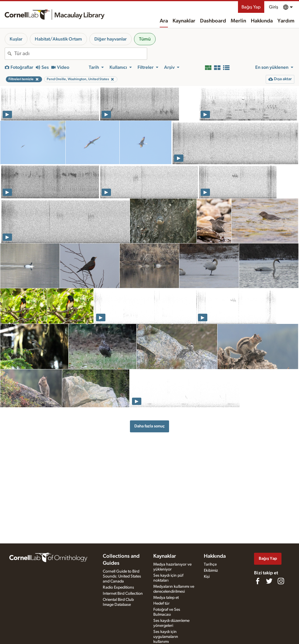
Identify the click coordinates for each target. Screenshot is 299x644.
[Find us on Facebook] (258, 581)
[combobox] (81, 54)
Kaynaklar (184, 21)
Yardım (286, 21)
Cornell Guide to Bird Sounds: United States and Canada (122, 576)
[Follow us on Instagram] (281, 581)
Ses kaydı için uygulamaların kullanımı (166, 637)
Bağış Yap (251, 7)
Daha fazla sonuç (149, 426)
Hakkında (262, 21)
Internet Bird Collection (123, 594)
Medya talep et (166, 598)
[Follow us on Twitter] (269, 581)
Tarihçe (210, 564)
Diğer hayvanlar (111, 39)
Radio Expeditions (118, 587)
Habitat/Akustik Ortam (58, 39)
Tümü (145, 39)
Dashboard (213, 21)
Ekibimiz (211, 571)
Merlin (238, 21)
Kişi (207, 577)
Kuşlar (16, 39)
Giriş (274, 7)
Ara (164, 21)
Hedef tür (161, 603)
